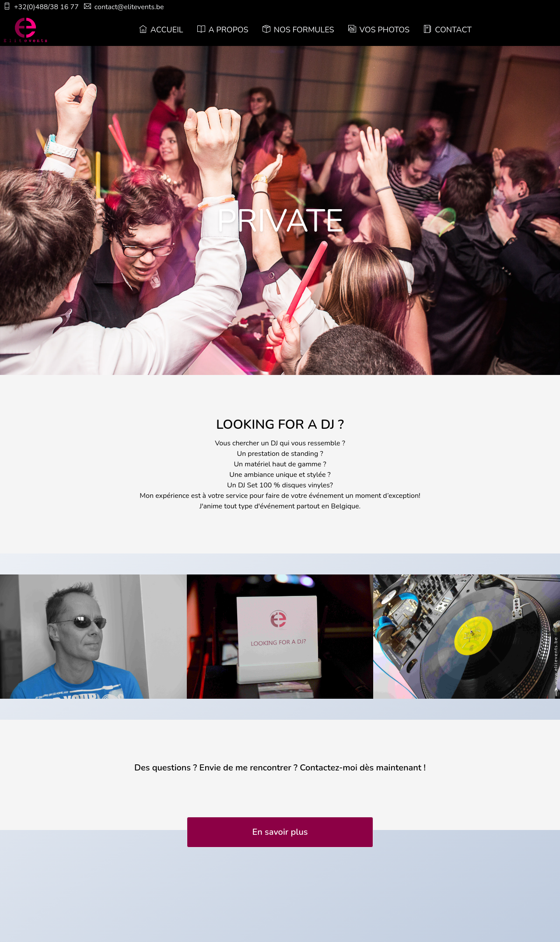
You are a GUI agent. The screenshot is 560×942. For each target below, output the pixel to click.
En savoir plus (280, 832)
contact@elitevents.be (124, 7)
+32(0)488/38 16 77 (41, 7)
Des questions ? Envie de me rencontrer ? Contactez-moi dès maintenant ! (280, 768)
